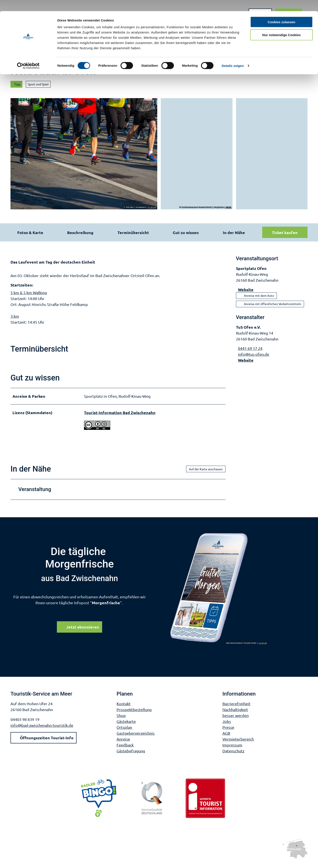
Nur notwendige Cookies (281, 24)
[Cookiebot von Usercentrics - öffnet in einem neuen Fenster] (28, 55)
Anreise (123, 744)
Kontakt (124, 709)
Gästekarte (126, 726)
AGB (226, 738)
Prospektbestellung (134, 714)
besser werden (236, 720)
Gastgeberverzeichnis (136, 738)
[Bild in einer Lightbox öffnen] (219, 593)
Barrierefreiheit (236, 709)
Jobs (227, 726)
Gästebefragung (131, 756)
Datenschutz (233, 756)
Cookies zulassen (281, 11)
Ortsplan (124, 732)
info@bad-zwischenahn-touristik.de (42, 730)
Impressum (232, 750)
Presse (228, 732)
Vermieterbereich (238, 744)
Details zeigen (233, 55)
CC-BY (229, 207)
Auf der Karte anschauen (206, 474)
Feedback (125, 750)
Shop (121, 720)
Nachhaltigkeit (235, 714)
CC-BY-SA (152, 207)
